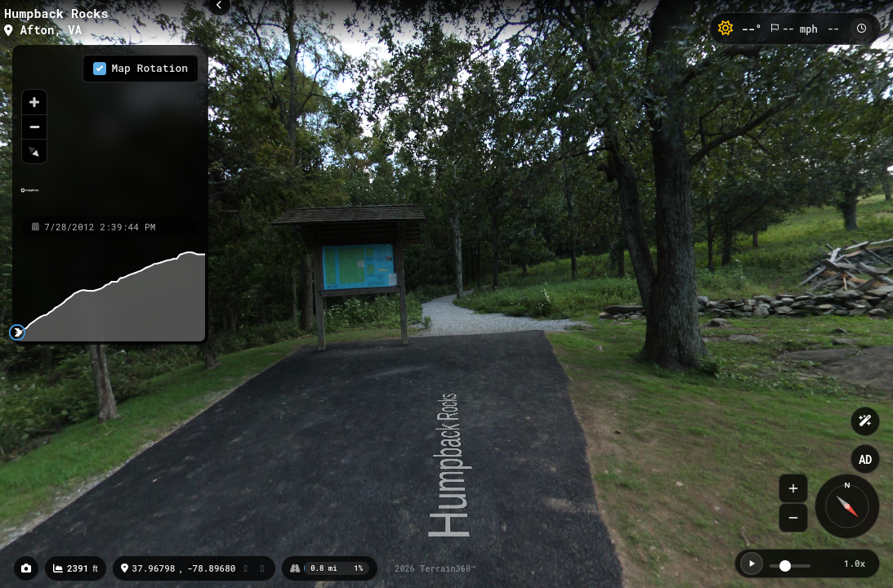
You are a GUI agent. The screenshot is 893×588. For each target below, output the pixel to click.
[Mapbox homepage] (30, 197)
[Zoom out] (34, 127)
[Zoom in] (34, 102)
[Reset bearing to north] (34, 151)
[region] (110, 130)
